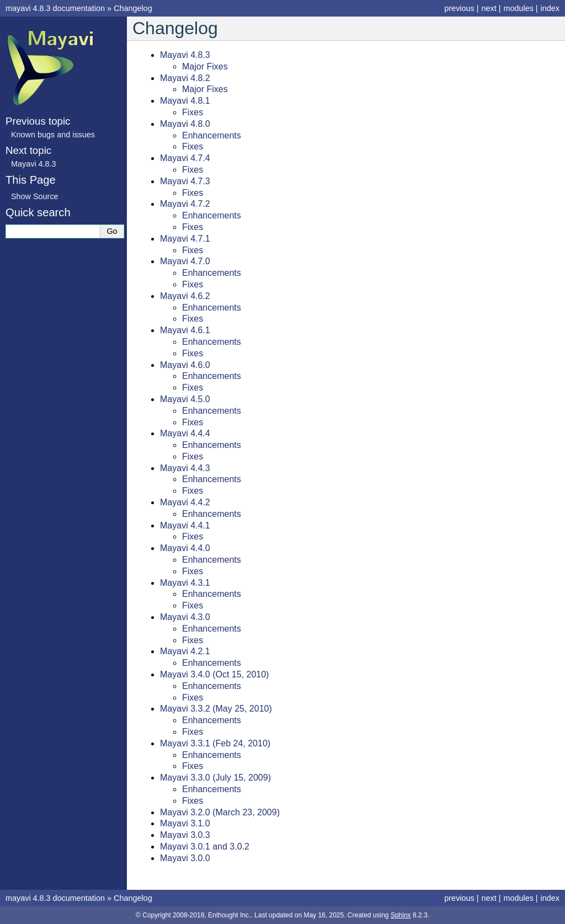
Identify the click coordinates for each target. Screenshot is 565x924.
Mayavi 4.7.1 (185, 239)
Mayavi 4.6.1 (185, 330)
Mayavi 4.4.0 (185, 548)
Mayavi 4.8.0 (185, 124)
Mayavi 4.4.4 (185, 433)
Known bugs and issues (53, 135)
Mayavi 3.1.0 (185, 823)
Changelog (133, 8)
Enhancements (212, 135)
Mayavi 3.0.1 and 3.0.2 (205, 846)
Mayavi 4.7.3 (185, 181)
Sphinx (401, 915)
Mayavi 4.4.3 (185, 468)
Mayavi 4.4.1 (185, 525)
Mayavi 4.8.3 (185, 55)
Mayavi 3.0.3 (185, 835)
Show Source (35, 196)
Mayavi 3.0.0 (185, 858)
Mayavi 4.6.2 (185, 296)
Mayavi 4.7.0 (185, 261)
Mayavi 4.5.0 (185, 399)
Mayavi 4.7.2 (185, 204)
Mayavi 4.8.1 (185, 101)
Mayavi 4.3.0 (185, 617)
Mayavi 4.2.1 (185, 651)
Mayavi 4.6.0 (185, 365)
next (489, 8)
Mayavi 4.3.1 (185, 583)
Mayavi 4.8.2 (185, 78)
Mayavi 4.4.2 (185, 502)
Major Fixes (205, 66)
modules (518, 8)
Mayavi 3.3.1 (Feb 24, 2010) (215, 743)
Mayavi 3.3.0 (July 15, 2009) (215, 778)
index (550, 8)
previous (459, 8)
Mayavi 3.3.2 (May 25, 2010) (216, 709)
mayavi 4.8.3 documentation (55, 8)
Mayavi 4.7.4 (185, 158)
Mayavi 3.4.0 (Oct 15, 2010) (214, 674)
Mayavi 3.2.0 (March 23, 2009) (220, 812)
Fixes (193, 112)
